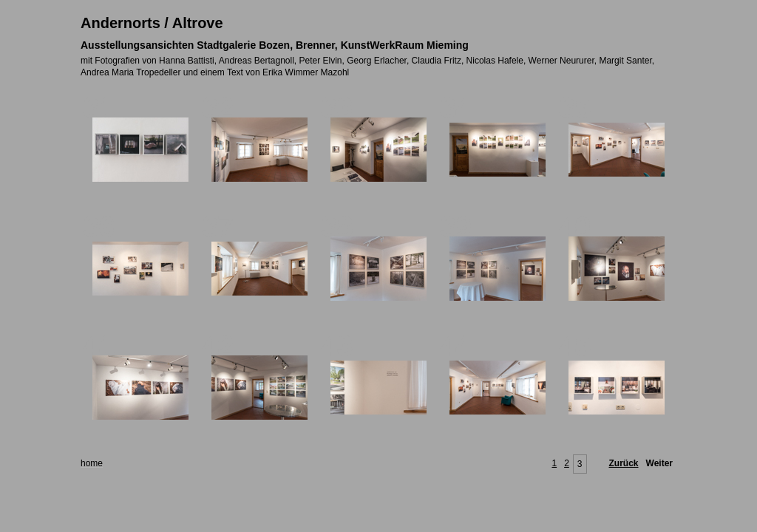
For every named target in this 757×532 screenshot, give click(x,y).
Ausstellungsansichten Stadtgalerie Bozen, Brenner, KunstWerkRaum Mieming (275, 45)
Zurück (624, 463)
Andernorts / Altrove (152, 23)
